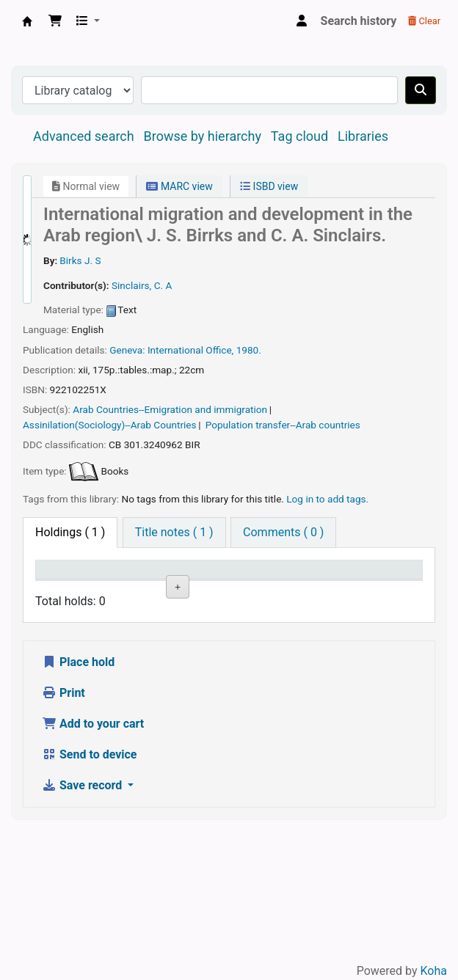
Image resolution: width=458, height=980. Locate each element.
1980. (249, 350)
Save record (83, 917)
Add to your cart (93, 855)
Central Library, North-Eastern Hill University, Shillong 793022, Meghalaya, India (27, 21)
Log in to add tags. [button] (327, 499)
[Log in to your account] (302, 21)
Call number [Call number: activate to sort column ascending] (256, 583)
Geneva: (127, 350)
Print (63, 824)
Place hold (78, 793)
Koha (434, 971)
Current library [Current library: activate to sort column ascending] (127, 583)
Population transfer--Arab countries (283, 425)
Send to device (90, 886)
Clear (424, 21)
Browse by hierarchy (203, 136)
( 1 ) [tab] (70, 532)
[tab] (174, 533)
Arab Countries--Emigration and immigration (170, 409)
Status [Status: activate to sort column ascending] (318, 590)
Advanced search (84, 136)
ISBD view (269, 186)
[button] (55, 21)
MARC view (179, 186)
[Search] (421, 90)
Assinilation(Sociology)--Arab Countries (110, 425)
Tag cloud (299, 136)
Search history (359, 21)
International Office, (190, 350)
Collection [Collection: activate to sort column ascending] (198, 590)
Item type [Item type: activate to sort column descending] (55, 583)
